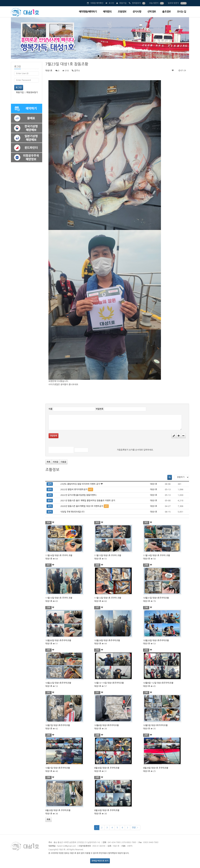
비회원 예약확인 (97, 3)
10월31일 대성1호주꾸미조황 (156, 598)
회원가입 (123, 3)
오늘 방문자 (154, 3)
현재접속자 (136, 3)
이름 (50, 409)
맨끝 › (135, 828)
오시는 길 (181, 12)
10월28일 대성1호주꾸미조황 (156, 640)
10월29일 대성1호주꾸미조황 (107, 640)
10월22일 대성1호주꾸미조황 (58, 683)
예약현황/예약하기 (88, 12)
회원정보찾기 (32, 92)
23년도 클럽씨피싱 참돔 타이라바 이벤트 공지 (80, 484)
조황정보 (122, 12)
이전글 (56, 462)
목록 (49, 462)
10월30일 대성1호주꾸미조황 (58, 640)
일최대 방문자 (173, 3)
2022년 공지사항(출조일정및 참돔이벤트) (78, 495)
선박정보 (152, 12)
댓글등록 (54, 436)
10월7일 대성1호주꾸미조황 (58, 725)
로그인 (111, 3)
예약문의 (107, 12)
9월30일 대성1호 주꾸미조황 (107, 768)
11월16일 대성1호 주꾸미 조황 (59, 555)
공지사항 (137, 12)
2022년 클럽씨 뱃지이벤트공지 (74, 489)
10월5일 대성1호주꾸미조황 (155, 725)
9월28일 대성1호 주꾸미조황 (58, 810)
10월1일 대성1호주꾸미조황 (58, 768)
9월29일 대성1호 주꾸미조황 (156, 768)
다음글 (63, 462)
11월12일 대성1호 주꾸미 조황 (108, 598)
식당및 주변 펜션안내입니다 (72, 512)
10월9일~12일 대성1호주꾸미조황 (158, 683)
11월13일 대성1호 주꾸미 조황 (59, 598)
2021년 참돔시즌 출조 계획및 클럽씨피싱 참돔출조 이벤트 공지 (88, 501)
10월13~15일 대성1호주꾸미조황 (109, 683)
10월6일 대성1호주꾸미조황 (106, 725)
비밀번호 (100, 409)
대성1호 (49, 71)
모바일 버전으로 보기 (100, 861)
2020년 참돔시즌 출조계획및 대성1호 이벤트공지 (82, 506)
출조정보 (166, 12)
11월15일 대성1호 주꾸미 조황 (108, 555)
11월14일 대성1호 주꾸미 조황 (157, 555)
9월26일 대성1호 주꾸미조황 (107, 810)
